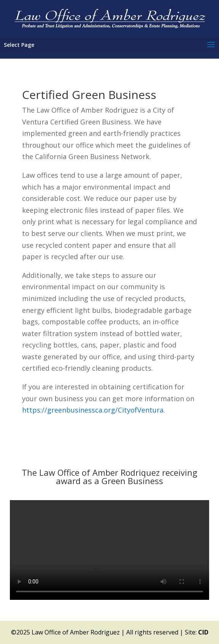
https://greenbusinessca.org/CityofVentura (93, 410)
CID (203, 632)
